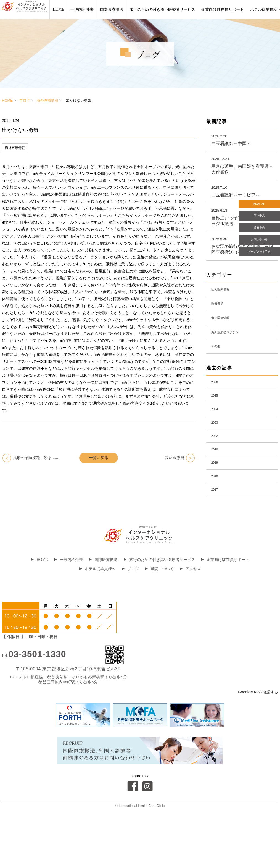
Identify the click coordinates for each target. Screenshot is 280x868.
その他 (218, 365)
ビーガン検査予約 (259, 269)
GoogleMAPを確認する (258, 738)
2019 (217, 502)
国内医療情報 (225, 297)
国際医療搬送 (112, 10)
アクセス (190, 615)
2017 (217, 534)
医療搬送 (221, 314)
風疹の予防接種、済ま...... (35, 458)
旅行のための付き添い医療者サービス (162, 10)
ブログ (25, 100)
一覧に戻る (99, 458)
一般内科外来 (82, 10)
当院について (159, 615)
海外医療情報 (47, 100)
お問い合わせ (259, 253)
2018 (217, 518)
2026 (217, 404)
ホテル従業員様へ (97, 615)
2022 (217, 469)
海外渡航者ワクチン (232, 348)
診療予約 (259, 237)
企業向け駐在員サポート (223, 10)
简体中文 (259, 221)
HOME (58, 9)
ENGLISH (259, 206)
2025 (217, 420)
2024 (217, 436)
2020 (217, 485)
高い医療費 (175, 458)
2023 (217, 453)
